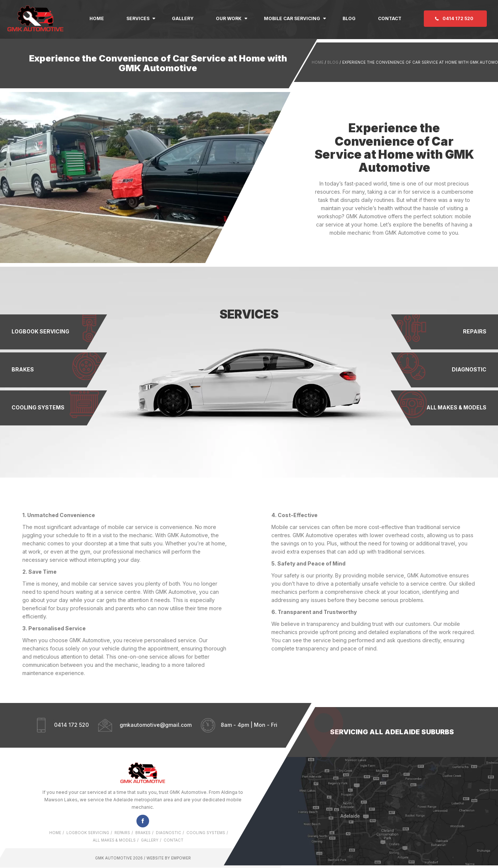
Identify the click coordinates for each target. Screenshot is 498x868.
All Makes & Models (114, 840)
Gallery (183, 18)
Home (97, 18)
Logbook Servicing (88, 833)
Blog (349, 18)
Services (138, 18)
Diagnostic (168, 833)
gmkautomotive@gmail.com (156, 725)
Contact (390, 18)
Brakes (143, 833)
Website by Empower (168, 858)
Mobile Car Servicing (292, 18)
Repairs (122, 833)
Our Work (229, 18)
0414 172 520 (458, 18)
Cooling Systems (206, 833)
